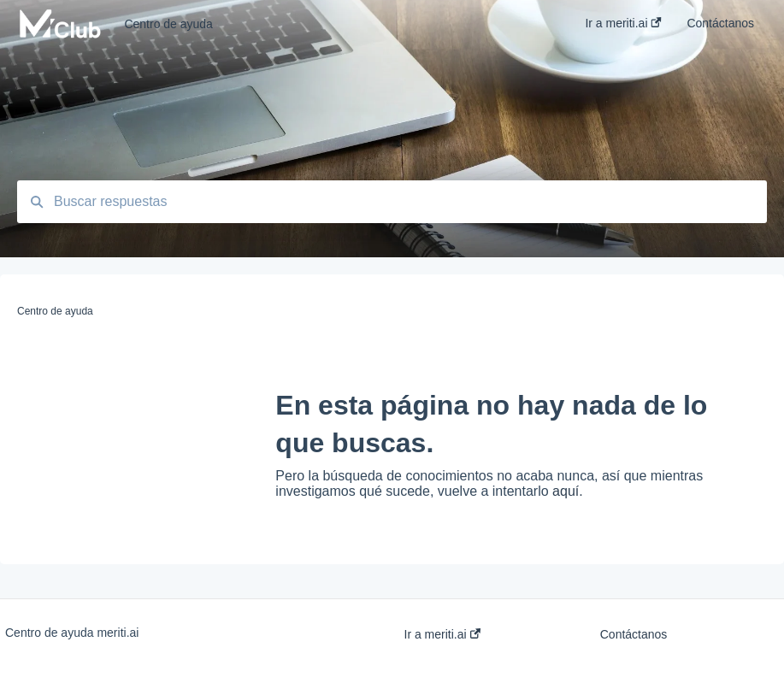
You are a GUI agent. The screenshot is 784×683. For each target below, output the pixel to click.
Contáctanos (634, 634)
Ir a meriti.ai (442, 634)
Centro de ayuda (168, 24)
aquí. (568, 491)
